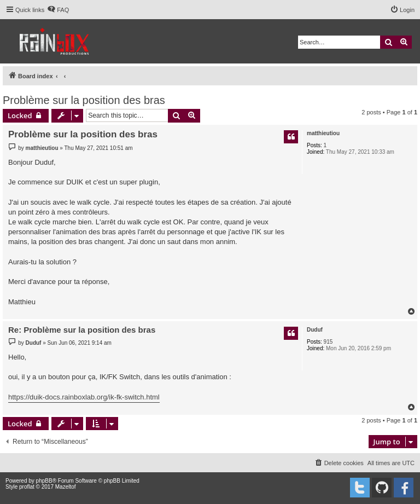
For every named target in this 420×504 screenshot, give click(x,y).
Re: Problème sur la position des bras (82, 330)
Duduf (315, 330)
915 (328, 342)
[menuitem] (58, 10)
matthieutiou (323, 133)
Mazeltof (66, 487)
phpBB (44, 481)
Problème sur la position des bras (84, 100)
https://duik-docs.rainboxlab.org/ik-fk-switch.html (84, 397)
